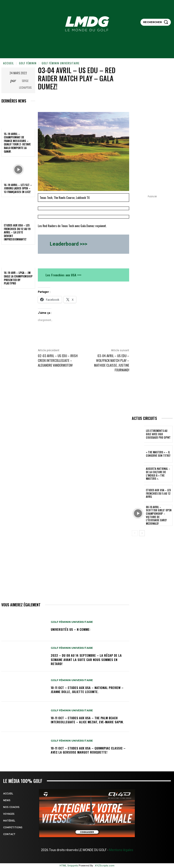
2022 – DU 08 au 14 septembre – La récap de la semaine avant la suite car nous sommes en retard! (86, 659)
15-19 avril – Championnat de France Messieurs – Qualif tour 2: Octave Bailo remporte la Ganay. (17, 143)
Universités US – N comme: (71, 629)
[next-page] (142, 533)
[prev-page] (135, 533)
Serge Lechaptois (25, 84)
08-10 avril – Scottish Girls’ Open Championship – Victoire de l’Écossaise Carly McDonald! (159, 515)
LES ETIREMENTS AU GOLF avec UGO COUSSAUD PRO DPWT (159, 434)
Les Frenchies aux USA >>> (63, 275)
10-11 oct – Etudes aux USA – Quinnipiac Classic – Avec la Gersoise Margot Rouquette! (88, 750)
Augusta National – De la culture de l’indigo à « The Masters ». (159, 474)
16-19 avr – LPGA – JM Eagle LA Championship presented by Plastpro (18, 278)
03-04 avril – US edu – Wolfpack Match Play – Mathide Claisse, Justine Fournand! (112, 363)
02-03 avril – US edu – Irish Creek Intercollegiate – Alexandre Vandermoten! (58, 360)
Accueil (8, 63)
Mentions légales (121, 850)
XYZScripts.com (105, 866)
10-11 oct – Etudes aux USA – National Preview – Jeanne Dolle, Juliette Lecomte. (87, 690)
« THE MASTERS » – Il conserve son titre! (157, 454)
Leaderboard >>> (69, 244)
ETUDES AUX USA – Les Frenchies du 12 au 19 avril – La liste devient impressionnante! (17, 232)
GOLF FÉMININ (28, 63)
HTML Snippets (69, 866)
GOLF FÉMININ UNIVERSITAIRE (61, 63)
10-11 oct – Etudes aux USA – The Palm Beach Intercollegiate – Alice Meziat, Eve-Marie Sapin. (87, 720)
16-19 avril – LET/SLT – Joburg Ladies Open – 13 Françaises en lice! (18, 188)
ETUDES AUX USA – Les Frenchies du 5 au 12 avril (158, 494)
